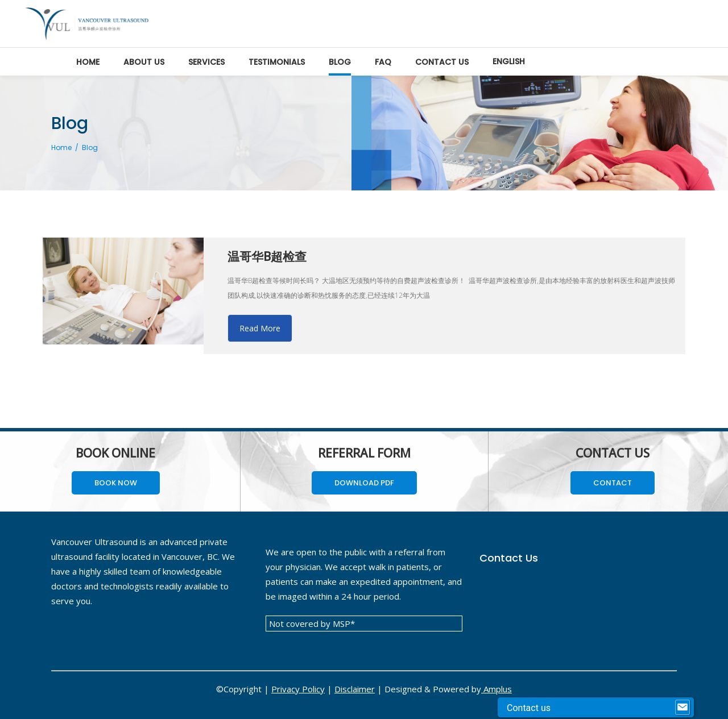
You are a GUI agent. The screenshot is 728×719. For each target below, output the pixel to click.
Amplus (497, 689)
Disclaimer (355, 689)
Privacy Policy (298, 689)
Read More (260, 328)
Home (61, 147)
